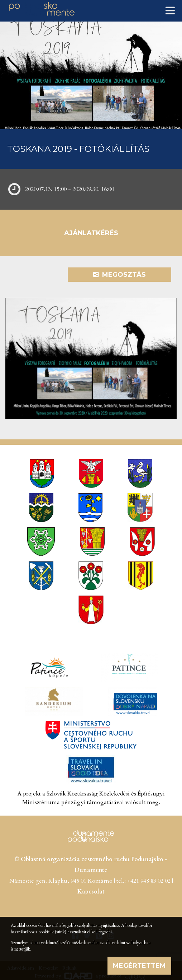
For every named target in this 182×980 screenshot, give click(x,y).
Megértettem (139, 966)
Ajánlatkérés (91, 233)
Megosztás (119, 275)
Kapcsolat (91, 892)
